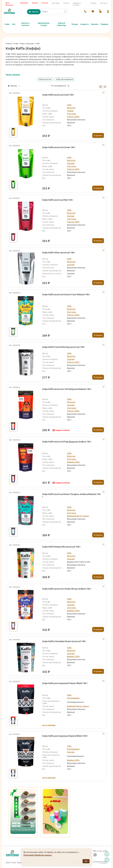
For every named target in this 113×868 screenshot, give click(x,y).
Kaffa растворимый (65, 79)
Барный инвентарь (62, 24)
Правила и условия (77, 4)
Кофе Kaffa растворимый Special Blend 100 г (65, 736)
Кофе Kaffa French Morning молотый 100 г (64, 347)
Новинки (24, 3)
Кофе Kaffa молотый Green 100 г (59, 147)
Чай (14, 24)
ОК (86, 861)
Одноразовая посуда (43, 24)
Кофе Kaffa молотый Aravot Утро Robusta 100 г (66, 294)
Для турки (71, 114)
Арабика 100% (73, 462)
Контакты (104, 3)
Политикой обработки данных (38, 855)
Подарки (104, 24)
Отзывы (93, 3)
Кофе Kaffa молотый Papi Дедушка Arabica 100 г (67, 442)
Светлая (71, 216)
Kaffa (69, 105)
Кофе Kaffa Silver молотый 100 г (59, 253)
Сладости (84, 24)
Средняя (71, 163)
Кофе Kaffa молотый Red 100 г (58, 200)
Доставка (56, 3)
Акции (35, 3)
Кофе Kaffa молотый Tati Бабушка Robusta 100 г (67, 389)
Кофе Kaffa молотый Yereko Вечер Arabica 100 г (67, 589)
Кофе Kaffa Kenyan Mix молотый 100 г (61, 547)
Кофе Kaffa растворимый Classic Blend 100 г (65, 683)
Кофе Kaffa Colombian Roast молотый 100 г (64, 641)
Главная (9, 44)
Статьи (45, 3)
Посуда (75, 24)
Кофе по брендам (27, 44)
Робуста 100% (73, 117)
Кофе (7, 24)
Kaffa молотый (45, 79)
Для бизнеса (9, 4)
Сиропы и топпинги (25, 24)
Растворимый (73, 698)
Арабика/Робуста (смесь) (78, 516)
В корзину (98, 136)
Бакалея (95, 24)
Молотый (71, 108)
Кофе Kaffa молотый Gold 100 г (58, 95)
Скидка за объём (61, 430)
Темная (70, 111)
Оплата (66, 3)
